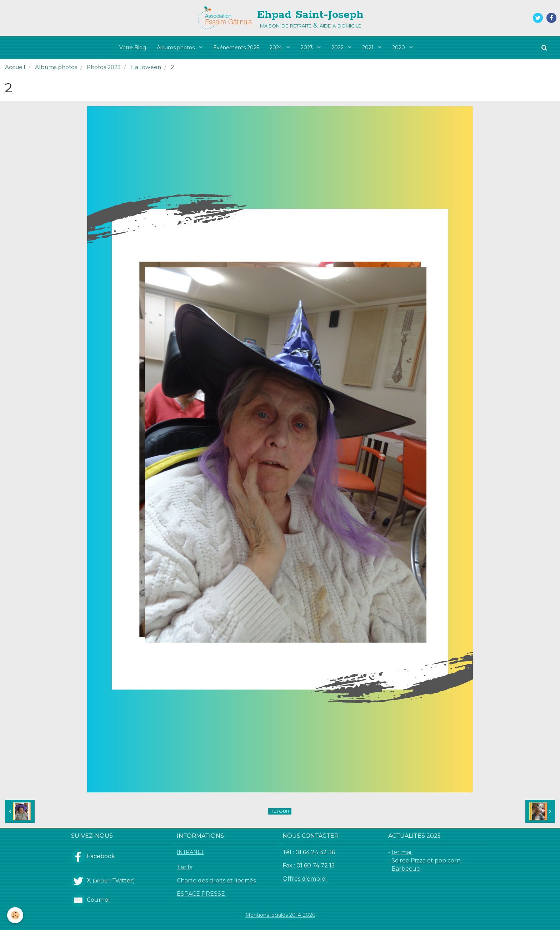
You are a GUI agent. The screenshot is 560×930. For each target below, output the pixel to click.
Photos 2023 (104, 67)
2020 (399, 48)
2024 (277, 48)
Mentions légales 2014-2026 (280, 915)
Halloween (146, 67)
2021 (369, 48)
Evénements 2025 (236, 48)
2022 (338, 48)
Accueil (15, 67)
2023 (307, 48)
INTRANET (190, 852)
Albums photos (176, 48)
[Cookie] (15, 915)
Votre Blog (133, 48)
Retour (280, 811)
